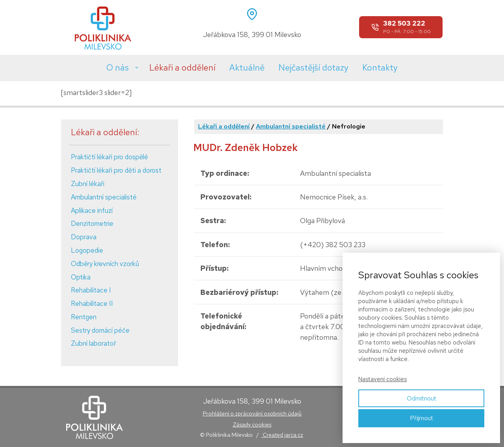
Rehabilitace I (91, 290)
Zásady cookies (252, 425)
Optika (81, 277)
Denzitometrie (92, 223)
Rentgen (84, 317)
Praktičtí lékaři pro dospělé (109, 157)
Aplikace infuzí (92, 210)
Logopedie (87, 250)
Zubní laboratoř (94, 343)
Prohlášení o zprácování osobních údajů (252, 413)
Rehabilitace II (92, 304)
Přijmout (422, 418)
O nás (118, 68)
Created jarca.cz (282, 435)
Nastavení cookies (383, 379)
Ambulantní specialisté (104, 197)
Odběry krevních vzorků (105, 264)
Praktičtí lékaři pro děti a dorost (116, 170)
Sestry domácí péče (100, 330)
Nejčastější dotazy (313, 68)
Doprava (84, 237)
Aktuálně (247, 68)
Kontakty (380, 68)
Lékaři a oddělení (182, 68)
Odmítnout (422, 398)
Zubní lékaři (88, 184)
